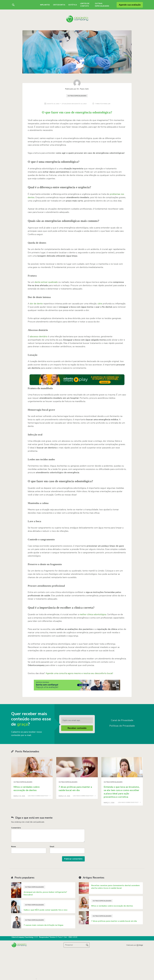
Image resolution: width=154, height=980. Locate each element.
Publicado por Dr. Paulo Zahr (77, 89)
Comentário (16, 828)
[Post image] (32, 767)
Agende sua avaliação (130, 5)
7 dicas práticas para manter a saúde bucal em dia (75, 789)
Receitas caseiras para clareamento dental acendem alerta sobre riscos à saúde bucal (115, 887)
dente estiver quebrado (46, 282)
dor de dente (36, 304)
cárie (100, 304)
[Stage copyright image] (140, 945)
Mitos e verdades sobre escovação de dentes (27, 789)
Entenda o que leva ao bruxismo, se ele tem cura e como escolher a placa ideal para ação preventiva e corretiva (122, 792)
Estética (73, 5)
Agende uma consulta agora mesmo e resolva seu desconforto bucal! (79, 673)
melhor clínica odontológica (93, 614)
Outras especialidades (77, 96)
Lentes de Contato (85, 5)
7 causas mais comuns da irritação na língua (43, 925)
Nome (13, 847)
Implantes (45, 5)
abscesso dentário (39, 336)
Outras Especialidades (102, 5)
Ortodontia (59, 5)
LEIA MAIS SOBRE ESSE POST (39, 796)
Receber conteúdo (77, 728)
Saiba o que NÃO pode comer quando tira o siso (45, 910)
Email (52, 847)
